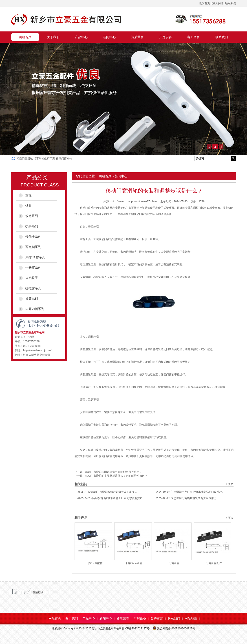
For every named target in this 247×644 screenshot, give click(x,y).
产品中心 (81, 37)
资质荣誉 (137, 37)
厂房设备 (165, 37)
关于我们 (53, 37)
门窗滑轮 (174, 563)
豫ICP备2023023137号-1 (137, 629)
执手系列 (32, 226)
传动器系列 (33, 237)
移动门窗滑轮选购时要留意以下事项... (107, 492)
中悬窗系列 (33, 268)
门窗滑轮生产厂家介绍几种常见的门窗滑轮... (190, 492)
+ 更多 (230, 484)
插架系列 (32, 299)
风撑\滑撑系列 (35, 257)
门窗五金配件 (95, 563)
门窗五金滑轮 (134, 563)
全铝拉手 (32, 278)
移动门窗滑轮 (64, 159)
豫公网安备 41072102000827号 (174, 629)
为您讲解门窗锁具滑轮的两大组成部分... (188, 498)
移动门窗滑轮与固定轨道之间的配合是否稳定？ (114, 472)
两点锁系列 (33, 247)
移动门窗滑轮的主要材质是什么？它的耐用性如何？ (116, 476)
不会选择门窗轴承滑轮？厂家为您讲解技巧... (111, 498)
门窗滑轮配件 (214, 563)
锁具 (29, 206)
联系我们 (231, 3)
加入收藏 (218, 3)
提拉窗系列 (33, 288)
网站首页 (25, 37)
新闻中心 (109, 37)
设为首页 (205, 3)
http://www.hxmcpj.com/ (37, 350)
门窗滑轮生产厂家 (45, 159)
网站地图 (191, 618)
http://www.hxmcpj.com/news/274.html (134, 201)
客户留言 (194, 37)
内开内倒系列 (35, 309)
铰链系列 (32, 216)
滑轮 (29, 195)
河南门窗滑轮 (25, 159)
